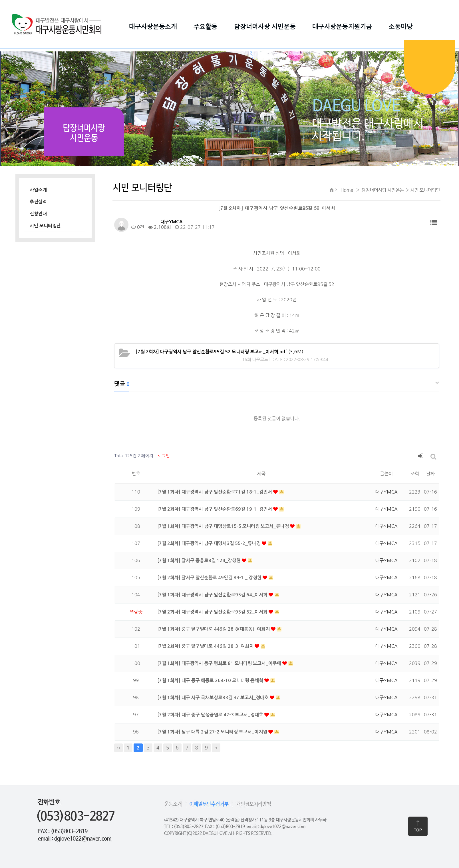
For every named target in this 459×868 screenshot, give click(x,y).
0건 (138, 227)
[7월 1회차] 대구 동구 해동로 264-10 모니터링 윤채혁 (211, 680)
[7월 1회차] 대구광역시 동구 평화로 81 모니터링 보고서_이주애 (220, 663)
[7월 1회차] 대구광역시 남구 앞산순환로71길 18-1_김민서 (215, 492)
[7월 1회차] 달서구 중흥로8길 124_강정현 (200, 561)
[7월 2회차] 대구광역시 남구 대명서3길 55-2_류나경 (210, 543)
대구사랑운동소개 (153, 27)
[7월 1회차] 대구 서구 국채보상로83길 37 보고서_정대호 (214, 698)
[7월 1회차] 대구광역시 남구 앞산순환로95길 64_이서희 (213, 595)
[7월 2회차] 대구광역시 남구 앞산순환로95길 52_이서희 (213, 612)
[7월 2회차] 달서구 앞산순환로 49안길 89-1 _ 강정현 (210, 578)
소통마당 (401, 27)
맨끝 (216, 748)
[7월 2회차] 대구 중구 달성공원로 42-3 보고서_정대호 (211, 715)
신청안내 (38, 214)
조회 (415, 474)
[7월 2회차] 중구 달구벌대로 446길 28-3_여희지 (206, 646)
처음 (118, 748)
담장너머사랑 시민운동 (265, 27)
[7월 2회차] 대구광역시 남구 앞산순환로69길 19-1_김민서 (215, 509)
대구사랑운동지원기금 (342, 27)
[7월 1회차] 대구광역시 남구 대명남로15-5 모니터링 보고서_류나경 (224, 526)
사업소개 (38, 190)
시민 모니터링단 (45, 226)
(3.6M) (220, 352)
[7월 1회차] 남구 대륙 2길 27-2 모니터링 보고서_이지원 (213, 732)
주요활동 (206, 27)
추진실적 (38, 202)
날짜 (430, 474)
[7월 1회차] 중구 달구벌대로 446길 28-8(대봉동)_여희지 (214, 629)
